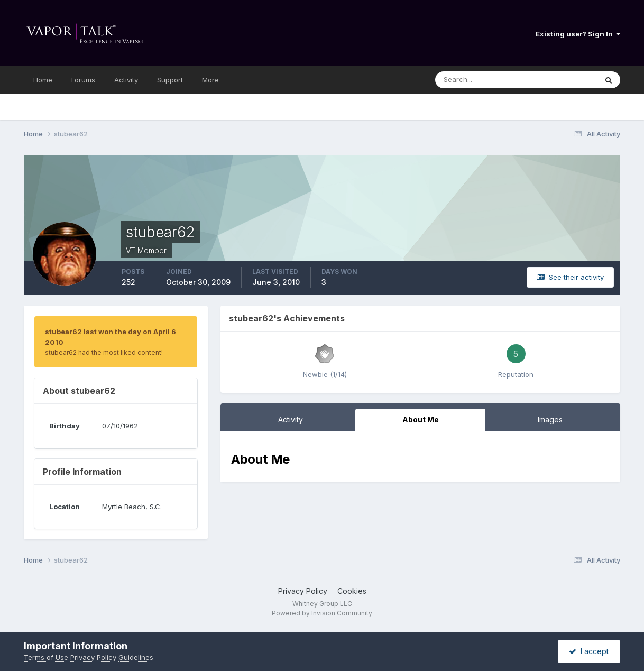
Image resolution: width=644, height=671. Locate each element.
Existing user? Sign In (578, 34)
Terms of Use (46, 657)
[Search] (487, 80)
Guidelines (136, 657)
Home (43, 80)
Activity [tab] (291, 420)
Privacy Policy (303, 591)
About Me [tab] (421, 420)
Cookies (352, 591)
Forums (83, 80)
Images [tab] (550, 420)
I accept (589, 651)
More (210, 80)
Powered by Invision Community (322, 613)
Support (170, 80)
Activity (126, 80)
